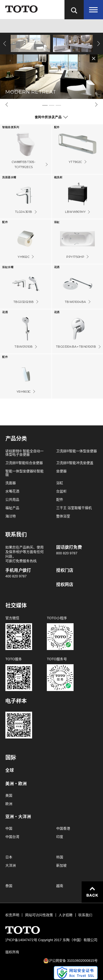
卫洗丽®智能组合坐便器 (24, 463)
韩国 (60, 857)
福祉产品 (12, 508)
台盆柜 (61, 491)
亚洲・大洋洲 (18, 817)
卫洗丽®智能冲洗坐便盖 (75, 463)
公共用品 (12, 500)
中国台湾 (12, 837)
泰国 (9, 886)
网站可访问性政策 (39, 915)
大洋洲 (11, 865)
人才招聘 (66, 915)
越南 (60, 886)
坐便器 (61, 471)
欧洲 (9, 804)
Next (98, 44)
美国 (9, 795)
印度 (60, 837)
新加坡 (61, 865)
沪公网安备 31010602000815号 (73, 961)
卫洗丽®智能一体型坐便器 (77, 451)
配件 (60, 500)
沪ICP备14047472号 (21, 940)
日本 (9, 857)
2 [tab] (52, 105)
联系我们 (85, 915)
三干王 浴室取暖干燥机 (74, 508)
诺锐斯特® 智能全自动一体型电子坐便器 (24, 453)
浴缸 (60, 483)
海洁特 (11, 516)
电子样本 (16, 701)
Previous (5, 44)
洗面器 (11, 483)
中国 (9, 828)
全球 (10, 770)
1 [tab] (45, 105)
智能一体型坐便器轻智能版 (24, 473)
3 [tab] (58, 105)
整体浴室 (63, 516)
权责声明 (12, 915)
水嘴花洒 (12, 491)
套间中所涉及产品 (48, 117)
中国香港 (63, 828)
